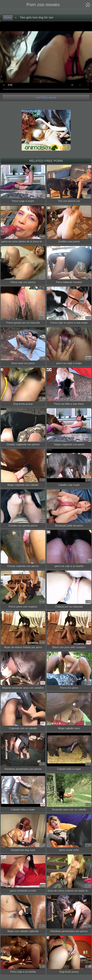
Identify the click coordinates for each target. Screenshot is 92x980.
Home (8, 17)
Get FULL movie (46, 98)
